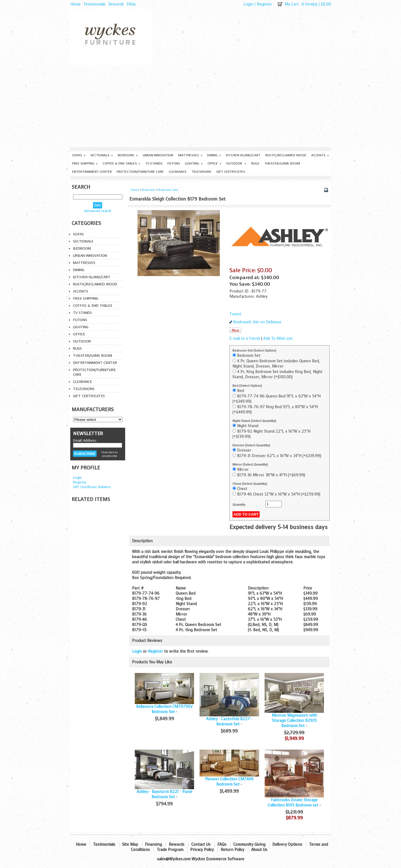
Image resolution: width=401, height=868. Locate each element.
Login (248, 4)
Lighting (194, 163)
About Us (259, 850)
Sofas (79, 155)
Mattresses (190, 155)
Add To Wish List (278, 339)
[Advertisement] (201, 106)
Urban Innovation (158, 155)
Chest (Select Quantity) (250, 484)
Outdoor (236, 163)
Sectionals (102, 155)
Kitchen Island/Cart (243, 155)
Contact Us (201, 845)
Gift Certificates (231, 172)
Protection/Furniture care (140, 172)
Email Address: (85, 440)
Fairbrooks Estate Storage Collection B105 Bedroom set (293, 803)
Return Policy (232, 850)
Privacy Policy (202, 850)
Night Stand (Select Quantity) (254, 421)
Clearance (178, 172)
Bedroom (128, 155)
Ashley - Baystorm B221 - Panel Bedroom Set (164, 794)
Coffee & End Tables (121, 163)
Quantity (239, 505)
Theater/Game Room (282, 163)
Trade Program (170, 850)
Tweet (235, 314)
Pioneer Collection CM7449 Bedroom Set (229, 782)
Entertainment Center (92, 172)
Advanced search (98, 211)
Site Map (130, 845)
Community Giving (249, 845)
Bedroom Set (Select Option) (254, 350)
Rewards (116, 4)
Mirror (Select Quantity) (250, 464)
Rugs (255, 163)
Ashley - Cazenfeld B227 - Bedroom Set (229, 722)
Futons (174, 163)
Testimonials (95, 4)
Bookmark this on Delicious (257, 322)
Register (264, 4)
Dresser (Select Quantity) (251, 445)
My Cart (292, 4)
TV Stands (154, 163)
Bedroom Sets (168, 190)
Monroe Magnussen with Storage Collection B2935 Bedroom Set (294, 721)
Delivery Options (287, 845)
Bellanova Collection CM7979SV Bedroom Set (164, 709)
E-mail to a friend (245, 339)
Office (214, 163)
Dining (214, 155)
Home (75, 4)
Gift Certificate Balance (92, 487)
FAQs (131, 4)
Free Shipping (85, 163)
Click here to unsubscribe (109, 454)
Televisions (201, 172)
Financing (153, 845)
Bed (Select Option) (247, 386)
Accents (320, 155)
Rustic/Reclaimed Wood (286, 155)
